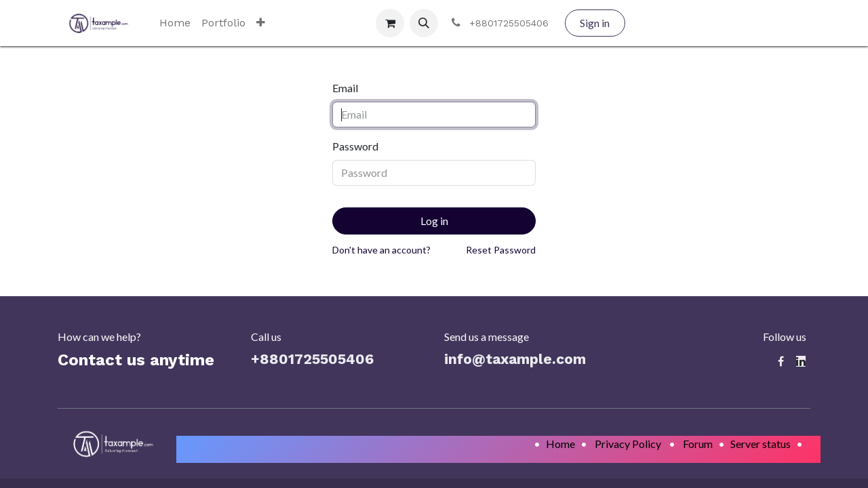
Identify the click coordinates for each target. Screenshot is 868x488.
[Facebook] (781, 361)
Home (560, 444)
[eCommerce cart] (390, 23)
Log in (434, 221)
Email (345, 88)
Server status (761, 444)
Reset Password (501, 250)
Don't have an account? (381, 250)
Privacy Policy (628, 444)
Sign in (595, 23)
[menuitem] (175, 23)
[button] (424, 23)
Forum (698, 444)
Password (355, 146)
